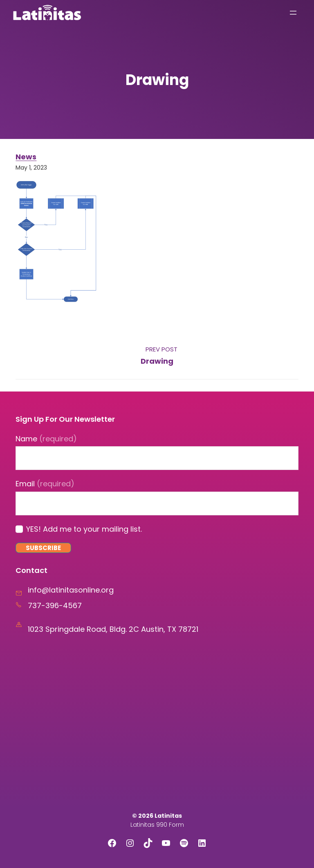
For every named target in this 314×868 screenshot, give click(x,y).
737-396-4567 (55, 605)
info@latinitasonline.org (71, 590)
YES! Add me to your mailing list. (84, 529)
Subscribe (43, 548)
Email (45, 484)
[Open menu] (293, 13)
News (26, 157)
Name (46, 439)
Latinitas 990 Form (157, 825)
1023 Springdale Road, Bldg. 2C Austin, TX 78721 (113, 629)
